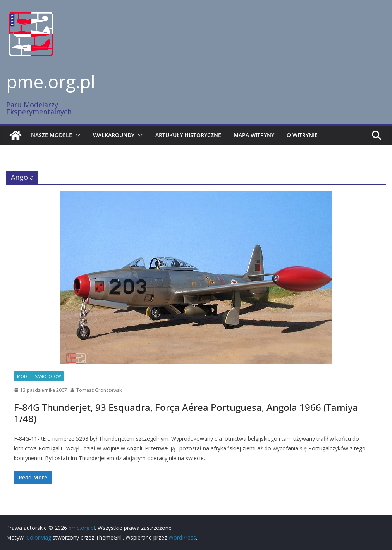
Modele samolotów (39, 376)
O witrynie (302, 135)
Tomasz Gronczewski (100, 390)
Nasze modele (52, 135)
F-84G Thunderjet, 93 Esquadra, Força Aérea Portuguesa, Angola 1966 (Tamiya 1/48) (186, 413)
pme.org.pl (51, 81)
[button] (76, 135)
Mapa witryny (254, 135)
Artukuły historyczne (188, 135)
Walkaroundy (114, 135)
